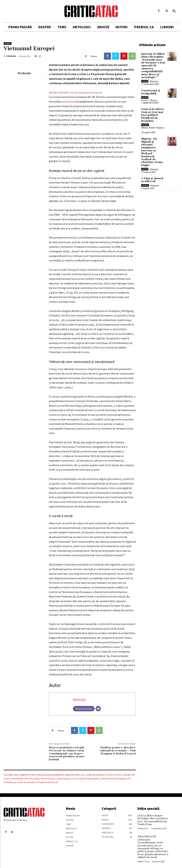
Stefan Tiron (143, 856)
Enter (145, 80)
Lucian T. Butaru (149, 98)
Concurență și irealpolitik (150, 90)
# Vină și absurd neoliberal (152, 169)
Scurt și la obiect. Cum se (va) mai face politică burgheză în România (153, 113)
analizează (69, 101)
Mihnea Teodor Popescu (153, 125)
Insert (8, 44)
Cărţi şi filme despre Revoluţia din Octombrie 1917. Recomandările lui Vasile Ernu (152, 820)
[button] (174, 11)
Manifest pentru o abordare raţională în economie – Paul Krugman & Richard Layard (118, 751)
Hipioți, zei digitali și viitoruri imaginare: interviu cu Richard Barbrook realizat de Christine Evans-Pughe (153, 145)
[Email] (98, 709)
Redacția (11, 56)
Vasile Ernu (143, 828)
